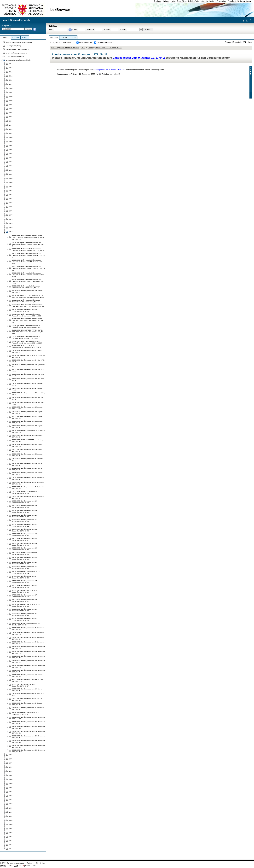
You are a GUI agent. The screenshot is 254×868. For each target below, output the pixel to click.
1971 (11, 759)
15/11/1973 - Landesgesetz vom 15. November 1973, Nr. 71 (28, 652)
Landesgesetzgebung (13, 46)
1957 (11, 816)
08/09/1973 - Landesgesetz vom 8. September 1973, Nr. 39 (28, 497)
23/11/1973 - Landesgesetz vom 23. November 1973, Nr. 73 (28, 662)
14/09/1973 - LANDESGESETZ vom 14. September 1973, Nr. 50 (26, 553)
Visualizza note (86, 43)
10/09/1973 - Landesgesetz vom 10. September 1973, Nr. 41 (25, 511)
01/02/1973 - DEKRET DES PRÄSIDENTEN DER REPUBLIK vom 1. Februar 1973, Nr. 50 (28, 306)
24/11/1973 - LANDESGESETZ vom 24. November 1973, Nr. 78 (26, 713)
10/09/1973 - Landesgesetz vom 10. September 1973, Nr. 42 (25, 516)
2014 (11, 64)
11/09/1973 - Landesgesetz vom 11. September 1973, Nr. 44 (25, 525)
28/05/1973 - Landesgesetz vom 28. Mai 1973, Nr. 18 (28, 375)
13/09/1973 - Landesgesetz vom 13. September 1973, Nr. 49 (25, 549)
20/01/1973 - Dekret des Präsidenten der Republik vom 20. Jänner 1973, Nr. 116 (26, 301)
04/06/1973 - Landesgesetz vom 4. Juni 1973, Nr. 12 (28, 460)
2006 (11, 96)
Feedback (232, 1)
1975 (11, 223)
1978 (11, 211)
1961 (11, 800)
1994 (11, 145)
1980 (11, 203)
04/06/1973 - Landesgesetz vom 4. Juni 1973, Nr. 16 (28, 389)
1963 (11, 792)
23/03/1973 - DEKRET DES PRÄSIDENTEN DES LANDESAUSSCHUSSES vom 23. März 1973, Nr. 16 (28, 238)
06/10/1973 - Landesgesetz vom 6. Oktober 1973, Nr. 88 (27, 699)
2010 (11, 80)
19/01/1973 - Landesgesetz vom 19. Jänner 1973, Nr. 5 (27, 469)
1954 (11, 828)
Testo (51, 30)
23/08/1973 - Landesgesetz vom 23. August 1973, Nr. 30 (27, 450)
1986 (11, 178)
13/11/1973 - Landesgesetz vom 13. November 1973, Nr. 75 (28, 647)
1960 (11, 804)
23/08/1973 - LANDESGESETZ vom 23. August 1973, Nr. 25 (29, 431)
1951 (11, 841)
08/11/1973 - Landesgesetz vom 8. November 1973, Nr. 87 (28, 709)
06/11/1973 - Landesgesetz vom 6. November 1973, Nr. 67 (28, 643)
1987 (11, 174)
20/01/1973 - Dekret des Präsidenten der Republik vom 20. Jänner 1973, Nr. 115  (26, 287)
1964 (11, 787)
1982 (11, 195)
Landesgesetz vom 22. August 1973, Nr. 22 (105, 47)
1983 (11, 190)
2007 (11, 92)
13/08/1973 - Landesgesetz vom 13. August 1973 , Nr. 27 (27, 408)
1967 (11, 775)
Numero (90, 30)
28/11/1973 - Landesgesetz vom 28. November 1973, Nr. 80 (28, 727)
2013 (11, 68)
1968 (11, 771)
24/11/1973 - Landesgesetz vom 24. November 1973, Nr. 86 (28, 723)
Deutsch (157, 1)
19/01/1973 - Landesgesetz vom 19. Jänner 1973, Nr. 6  (27, 676)
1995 (11, 141)
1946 (11, 849)
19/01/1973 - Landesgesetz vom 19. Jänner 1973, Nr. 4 (27, 464)
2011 (11, 76)
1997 (11, 133)
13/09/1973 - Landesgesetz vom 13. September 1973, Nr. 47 (25, 539)
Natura (123, 30)
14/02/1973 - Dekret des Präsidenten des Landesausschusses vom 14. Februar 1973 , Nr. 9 (28, 262)
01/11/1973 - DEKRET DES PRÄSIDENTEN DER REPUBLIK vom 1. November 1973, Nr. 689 (28, 332)
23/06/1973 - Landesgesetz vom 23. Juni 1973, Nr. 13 (28, 394)
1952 (11, 836)
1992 (11, 154)
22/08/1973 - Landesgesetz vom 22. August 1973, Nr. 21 (27, 413)
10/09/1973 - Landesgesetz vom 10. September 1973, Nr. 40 (25, 507)
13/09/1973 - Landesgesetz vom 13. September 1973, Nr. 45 (25, 530)
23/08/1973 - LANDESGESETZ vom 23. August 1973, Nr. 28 (29, 441)
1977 (11, 215)
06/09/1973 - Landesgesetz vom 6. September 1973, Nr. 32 (28, 478)
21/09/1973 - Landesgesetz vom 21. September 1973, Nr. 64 (25, 615)
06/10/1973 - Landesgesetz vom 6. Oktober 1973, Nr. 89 (27, 704)
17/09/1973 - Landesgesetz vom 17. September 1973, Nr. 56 (25, 582)
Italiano (166, 1)
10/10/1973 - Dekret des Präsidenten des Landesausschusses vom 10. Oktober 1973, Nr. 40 (29, 268)
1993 (11, 149)
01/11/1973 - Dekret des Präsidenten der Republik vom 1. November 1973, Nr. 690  (27, 342)
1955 (11, 824)
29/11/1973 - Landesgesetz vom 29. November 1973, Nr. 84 (28, 737)
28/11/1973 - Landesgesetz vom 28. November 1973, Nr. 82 (28, 732)
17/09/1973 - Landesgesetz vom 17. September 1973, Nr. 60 (25, 596)
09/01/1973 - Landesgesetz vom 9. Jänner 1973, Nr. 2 (27, 351)
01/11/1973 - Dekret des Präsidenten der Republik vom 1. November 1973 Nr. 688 (26, 326)
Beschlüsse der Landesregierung (17, 49)
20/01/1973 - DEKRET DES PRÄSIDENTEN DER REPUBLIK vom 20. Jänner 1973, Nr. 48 (28, 296)
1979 (11, 207)
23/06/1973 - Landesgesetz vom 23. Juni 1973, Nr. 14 (28, 398)
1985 (11, 182)
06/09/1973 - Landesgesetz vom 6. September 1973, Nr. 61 (28, 483)
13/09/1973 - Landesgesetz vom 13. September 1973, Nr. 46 (25, 535)
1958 (11, 812)
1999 (11, 125)
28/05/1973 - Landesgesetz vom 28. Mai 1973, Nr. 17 (28, 370)
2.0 (18, 866)
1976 (11, 219)
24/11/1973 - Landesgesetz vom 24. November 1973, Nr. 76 (28, 666)
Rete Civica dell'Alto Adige (189, 1)
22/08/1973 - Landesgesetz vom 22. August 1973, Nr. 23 (27, 422)
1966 (11, 779)
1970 (11, 763)
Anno (75, 30)
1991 (11, 158)
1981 (11, 199)
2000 (11, 121)
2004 (11, 105)
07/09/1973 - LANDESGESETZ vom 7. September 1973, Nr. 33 (26, 492)
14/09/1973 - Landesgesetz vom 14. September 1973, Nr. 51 (25, 558)
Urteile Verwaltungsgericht (15, 56)
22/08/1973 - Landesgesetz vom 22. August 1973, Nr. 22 (27, 417)
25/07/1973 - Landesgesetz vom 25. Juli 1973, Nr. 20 (28, 403)
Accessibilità (31, 866)
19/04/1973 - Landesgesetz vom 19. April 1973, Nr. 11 (29, 366)
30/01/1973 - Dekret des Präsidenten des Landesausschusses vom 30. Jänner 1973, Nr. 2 (28, 244)
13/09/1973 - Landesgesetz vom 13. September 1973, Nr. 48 (25, 544)
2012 (11, 72)
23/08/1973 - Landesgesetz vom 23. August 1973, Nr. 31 (27, 455)
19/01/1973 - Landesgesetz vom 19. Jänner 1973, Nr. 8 (27, 690)
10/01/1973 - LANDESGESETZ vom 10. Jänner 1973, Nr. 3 (29, 356)
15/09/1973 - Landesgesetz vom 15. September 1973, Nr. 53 (25, 568)
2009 (11, 84)
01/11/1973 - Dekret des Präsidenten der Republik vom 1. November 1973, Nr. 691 (26, 347)
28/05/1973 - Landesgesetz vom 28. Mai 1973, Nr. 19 (28, 380)
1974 (11, 227)
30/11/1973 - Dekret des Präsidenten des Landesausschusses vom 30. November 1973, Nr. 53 (28, 281)
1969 (11, 767)
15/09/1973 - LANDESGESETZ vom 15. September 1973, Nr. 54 (26, 572)
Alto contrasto (245, 1)
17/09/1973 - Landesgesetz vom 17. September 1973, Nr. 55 (25, 577)
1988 (11, 170)
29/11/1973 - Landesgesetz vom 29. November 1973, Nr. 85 (28, 741)
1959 (11, 808)
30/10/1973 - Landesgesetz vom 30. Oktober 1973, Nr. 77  (28, 680)
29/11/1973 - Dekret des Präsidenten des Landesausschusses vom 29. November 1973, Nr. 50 (28, 275)
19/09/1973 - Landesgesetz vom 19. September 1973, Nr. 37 (25, 600)
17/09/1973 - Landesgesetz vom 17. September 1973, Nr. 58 (25, 586)
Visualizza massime (106, 43)
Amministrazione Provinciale (214, 1)
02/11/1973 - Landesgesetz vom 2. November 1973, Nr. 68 (28, 629)
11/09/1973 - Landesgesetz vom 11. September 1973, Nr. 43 (25, 521)
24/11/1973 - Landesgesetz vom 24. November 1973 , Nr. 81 (28, 718)
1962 (11, 796)
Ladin (173, 1)
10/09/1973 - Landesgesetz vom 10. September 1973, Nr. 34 (25, 502)
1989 (11, 166)
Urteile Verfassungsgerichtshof (17, 53)
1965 (11, 783)
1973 (83, 47)
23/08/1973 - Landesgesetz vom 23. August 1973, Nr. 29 (27, 445)
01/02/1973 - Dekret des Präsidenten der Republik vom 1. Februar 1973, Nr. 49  (26, 337)
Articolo (107, 30)
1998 (11, 129)
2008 (11, 88)
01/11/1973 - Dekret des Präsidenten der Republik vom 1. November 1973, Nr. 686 (26, 315)
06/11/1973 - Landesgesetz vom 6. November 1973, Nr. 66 (28, 638)
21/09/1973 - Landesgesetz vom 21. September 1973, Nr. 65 (25, 619)
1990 (11, 162)
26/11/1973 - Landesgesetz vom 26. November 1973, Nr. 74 (28, 671)
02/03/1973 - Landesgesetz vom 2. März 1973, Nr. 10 (28, 361)
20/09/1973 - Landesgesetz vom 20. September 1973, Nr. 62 (25, 610)
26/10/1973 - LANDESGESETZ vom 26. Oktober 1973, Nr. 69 (26, 624)
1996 (11, 137)
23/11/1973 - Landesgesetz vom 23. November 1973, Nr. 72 (28, 657)
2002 (11, 113)
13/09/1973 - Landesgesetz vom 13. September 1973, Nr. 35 (25, 310)
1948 (11, 845)
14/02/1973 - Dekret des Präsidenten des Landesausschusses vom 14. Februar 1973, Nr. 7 (29, 255)
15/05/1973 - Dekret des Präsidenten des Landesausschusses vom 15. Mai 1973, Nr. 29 (28, 250)
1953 (11, 832)
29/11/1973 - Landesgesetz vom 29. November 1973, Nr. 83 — (28, 746)
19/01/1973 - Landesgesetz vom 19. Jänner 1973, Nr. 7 (27, 474)
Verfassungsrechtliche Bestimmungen (19, 42)
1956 (11, 820)
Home (5, 20)
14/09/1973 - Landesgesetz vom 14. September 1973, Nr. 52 (25, 563)
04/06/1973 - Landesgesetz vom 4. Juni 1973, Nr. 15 (28, 384)
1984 (11, 186)
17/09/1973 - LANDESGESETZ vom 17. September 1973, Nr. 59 (26, 591)
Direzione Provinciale (20, 20)
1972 (11, 755)
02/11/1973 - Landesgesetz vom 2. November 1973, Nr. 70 (28, 633)
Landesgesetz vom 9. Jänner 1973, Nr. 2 (139, 58)
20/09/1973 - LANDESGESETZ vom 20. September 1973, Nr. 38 (26, 605)
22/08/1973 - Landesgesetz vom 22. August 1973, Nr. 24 (27, 427)
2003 (11, 109)
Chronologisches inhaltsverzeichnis (65, 47)
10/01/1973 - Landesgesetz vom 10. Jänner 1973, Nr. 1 (27, 291)
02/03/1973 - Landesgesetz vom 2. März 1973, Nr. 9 (28, 694)
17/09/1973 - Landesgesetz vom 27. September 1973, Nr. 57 (25, 685)
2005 (11, 100)
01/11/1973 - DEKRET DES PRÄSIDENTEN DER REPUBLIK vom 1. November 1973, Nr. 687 (28, 321)
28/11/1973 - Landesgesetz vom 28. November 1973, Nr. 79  (28, 751)
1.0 (5, 866)
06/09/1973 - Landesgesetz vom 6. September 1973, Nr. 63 (28, 488)
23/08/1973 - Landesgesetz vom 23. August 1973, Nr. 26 (27, 436)
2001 (11, 117)
